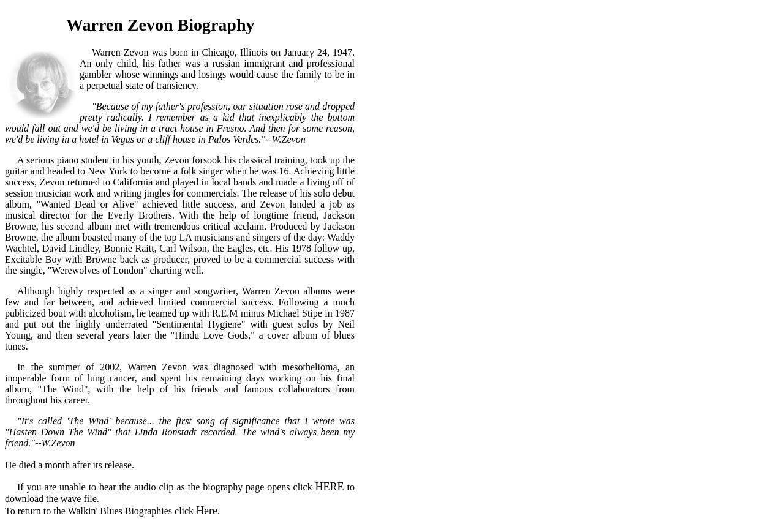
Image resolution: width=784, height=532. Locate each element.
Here (207, 511)
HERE (330, 487)
